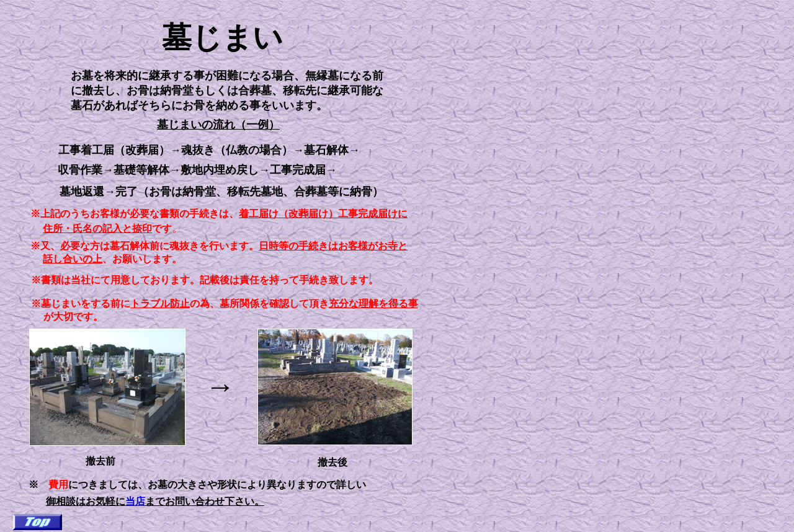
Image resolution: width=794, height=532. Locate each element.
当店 (135, 501)
